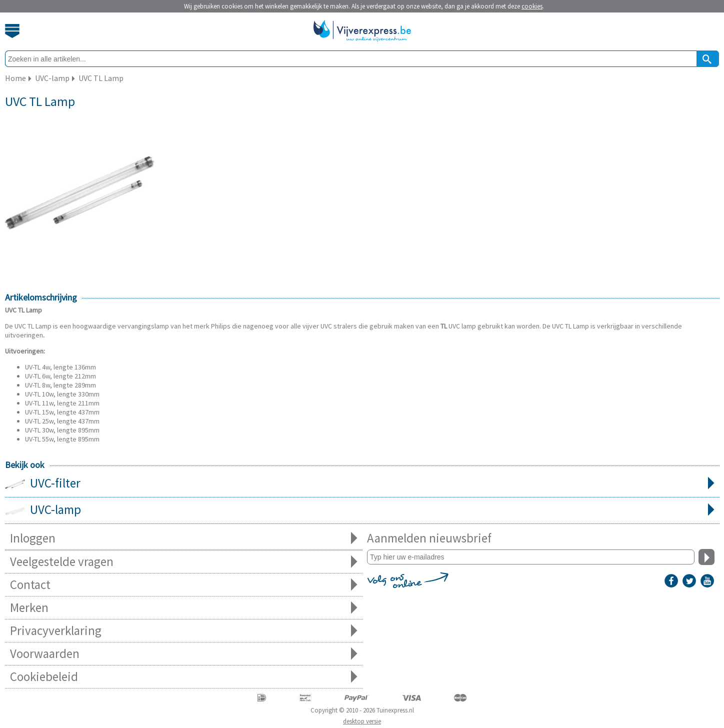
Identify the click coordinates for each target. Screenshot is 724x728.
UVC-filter (362, 484)
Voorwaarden (184, 654)
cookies (532, 6)
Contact (184, 585)
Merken (184, 608)
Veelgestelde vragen (184, 562)
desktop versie (362, 721)
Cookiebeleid (184, 677)
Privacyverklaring (184, 631)
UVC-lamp (362, 510)
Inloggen (184, 538)
